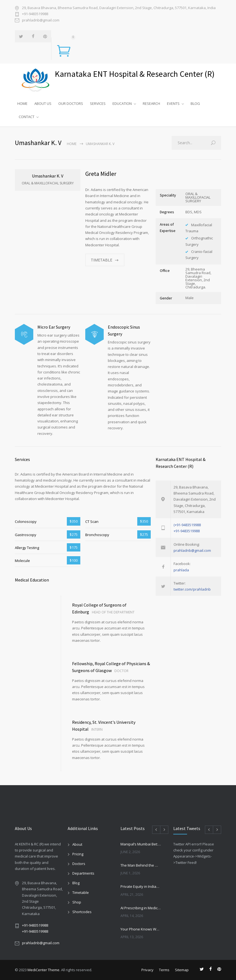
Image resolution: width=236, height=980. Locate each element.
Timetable (81, 892)
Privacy (147, 970)
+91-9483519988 (35, 14)
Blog (76, 883)
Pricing (78, 854)
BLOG (195, 103)
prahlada (181, 570)
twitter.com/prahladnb (192, 589)
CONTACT (27, 117)
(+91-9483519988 (187, 525)
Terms (164, 970)
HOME (22, 103)
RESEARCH (151, 103)
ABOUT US (43, 103)
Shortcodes (82, 912)
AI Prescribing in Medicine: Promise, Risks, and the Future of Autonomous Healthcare (141, 908)
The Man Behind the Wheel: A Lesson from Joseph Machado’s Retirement (141, 865)
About (77, 844)
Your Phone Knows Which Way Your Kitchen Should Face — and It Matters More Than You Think (141, 929)
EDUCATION (122, 103)
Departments (83, 873)
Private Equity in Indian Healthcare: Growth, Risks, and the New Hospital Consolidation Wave (141, 886)
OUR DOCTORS (71, 103)
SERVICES (98, 103)
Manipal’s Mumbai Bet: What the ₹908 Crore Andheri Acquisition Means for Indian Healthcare (141, 844)
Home (72, 144)
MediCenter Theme (43, 970)
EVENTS (173, 103)
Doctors (79, 864)
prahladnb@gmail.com (41, 20)
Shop (77, 902)
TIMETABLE (101, 260)
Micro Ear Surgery (54, 327)
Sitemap (182, 970)
